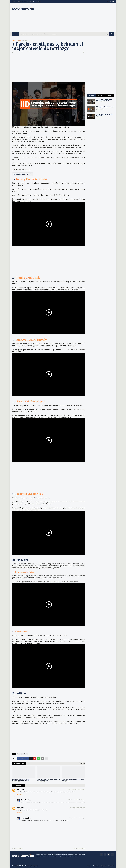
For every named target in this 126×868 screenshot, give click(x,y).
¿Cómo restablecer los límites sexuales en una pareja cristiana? (48, 780)
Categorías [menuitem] (24, 34)
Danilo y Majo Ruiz (28, 277)
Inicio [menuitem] (16, 34)
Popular (92, 96)
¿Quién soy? (20, 1)
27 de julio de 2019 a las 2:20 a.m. (77, 808)
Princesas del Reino (25, 572)
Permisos (32, 1)
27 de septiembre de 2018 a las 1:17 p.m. (76, 789)
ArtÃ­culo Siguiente (79, 848)
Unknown (20, 789)
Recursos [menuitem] (35, 34)
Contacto (38, 1)
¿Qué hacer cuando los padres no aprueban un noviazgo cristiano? (21, 780)
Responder (20, 794)
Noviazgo (25, 40)
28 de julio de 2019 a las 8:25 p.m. (77, 818)
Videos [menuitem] (54, 34)
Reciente (101, 96)
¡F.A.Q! (26, 1)
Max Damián (26, 800)
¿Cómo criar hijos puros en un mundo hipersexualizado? (104, 100)
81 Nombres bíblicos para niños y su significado (105, 107)
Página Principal (17, 40)
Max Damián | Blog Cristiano (30, 866)
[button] (23, 174)
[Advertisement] (82, 17)
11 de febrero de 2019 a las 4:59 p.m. (77, 800)
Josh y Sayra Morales (30, 494)
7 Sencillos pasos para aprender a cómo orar (104, 115)
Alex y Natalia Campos (31, 401)
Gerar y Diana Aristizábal (32, 179)
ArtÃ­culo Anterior (18, 848)
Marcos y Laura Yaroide (32, 339)
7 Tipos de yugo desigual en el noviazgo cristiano (73, 780)
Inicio (14, 1)
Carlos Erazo (22, 632)
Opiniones (109, 96)
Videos (26, 754)
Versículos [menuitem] (45, 34)
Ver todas (82, 763)
